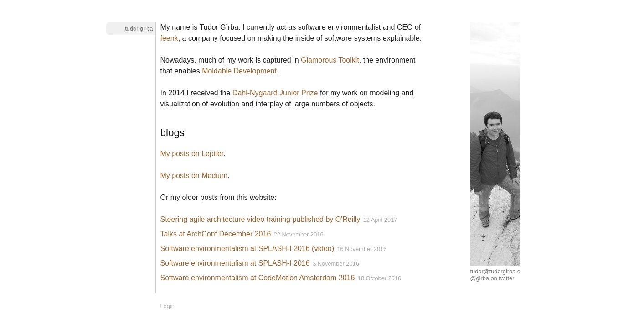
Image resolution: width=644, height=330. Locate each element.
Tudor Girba (139, 29)
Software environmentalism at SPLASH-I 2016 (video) (247, 249)
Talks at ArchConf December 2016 (216, 234)
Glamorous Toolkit (330, 60)
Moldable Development (239, 71)
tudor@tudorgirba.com (500, 271)
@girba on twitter (492, 278)
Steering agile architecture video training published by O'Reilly (260, 219)
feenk (169, 38)
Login (167, 306)
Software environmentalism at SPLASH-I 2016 (235, 263)
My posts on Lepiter (192, 154)
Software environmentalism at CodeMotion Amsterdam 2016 (258, 278)
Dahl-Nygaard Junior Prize (275, 93)
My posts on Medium (194, 175)
